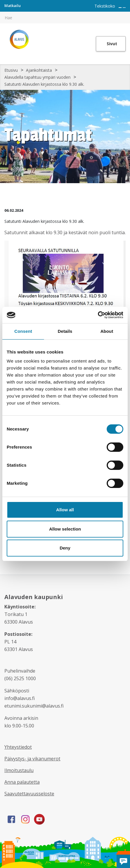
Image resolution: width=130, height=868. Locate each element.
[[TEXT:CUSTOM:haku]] (126, 13)
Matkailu (13, 6)
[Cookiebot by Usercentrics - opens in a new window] (98, 315)
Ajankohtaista (39, 70)
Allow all (65, 510)
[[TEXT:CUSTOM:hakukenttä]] (65, 17)
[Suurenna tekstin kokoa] (120, 8)
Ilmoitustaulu (19, 770)
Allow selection (65, 529)
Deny (65, 548)
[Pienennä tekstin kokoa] (124, 8)
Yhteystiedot (18, 747)
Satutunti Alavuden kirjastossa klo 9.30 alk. (44, 84)
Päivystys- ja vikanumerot (32, 759)
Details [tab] (65, 331)
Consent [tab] (23, 331)
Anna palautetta (22, 782)
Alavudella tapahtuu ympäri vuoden (37, 77)
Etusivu (11, 70)
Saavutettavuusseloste (29, 794)
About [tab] (107, 331)
